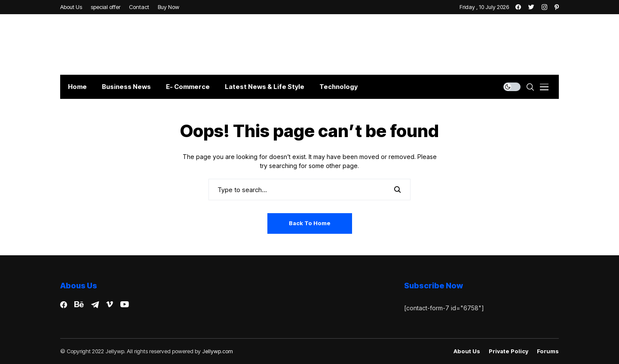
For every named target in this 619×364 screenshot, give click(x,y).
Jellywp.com (218, 351)
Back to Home (310, 223)
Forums (548, 351)
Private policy (509, 351)
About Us (467, 351)
